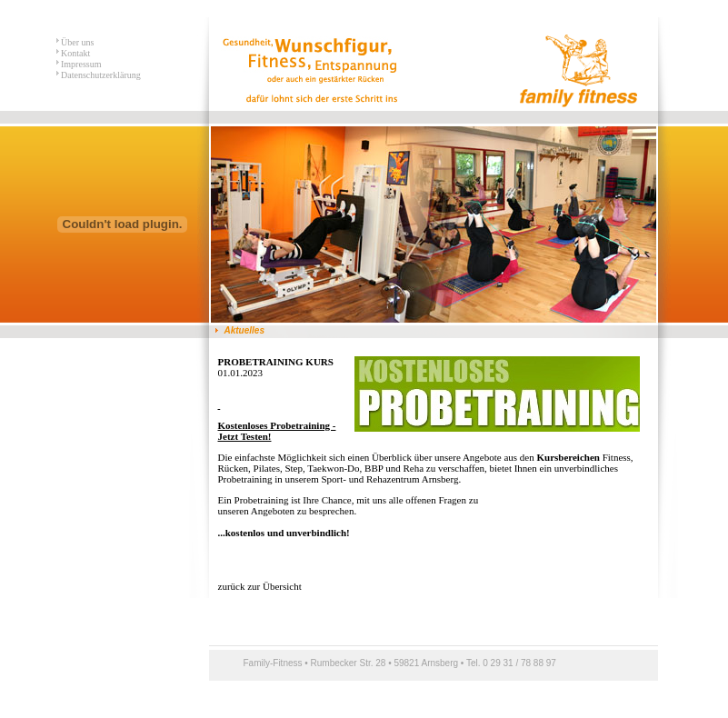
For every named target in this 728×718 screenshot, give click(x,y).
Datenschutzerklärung (100, 75)
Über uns (77, 42)
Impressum (80, 64)
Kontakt (75, 53)
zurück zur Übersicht (260, 586)
